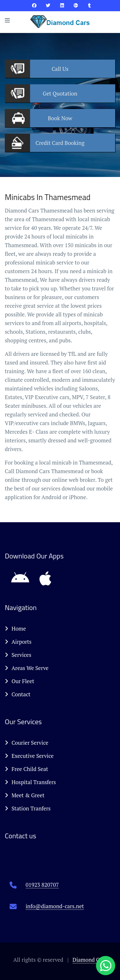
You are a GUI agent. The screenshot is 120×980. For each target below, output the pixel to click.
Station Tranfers (28, 808)
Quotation (60, 93)
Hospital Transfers (30, 782)
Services (18, 655)
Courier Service (27, 743)
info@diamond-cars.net (55, 906)
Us (60, 69)
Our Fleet (20, 681)
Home (15, 628)
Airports (18, 642)
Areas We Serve (27, 668)
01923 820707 (42, 885)
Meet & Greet (25, 795)
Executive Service (29, 756)
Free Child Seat (26, 769)
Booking (60, 143)
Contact (18, 694)
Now (60, 118)
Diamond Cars (90, 960)
